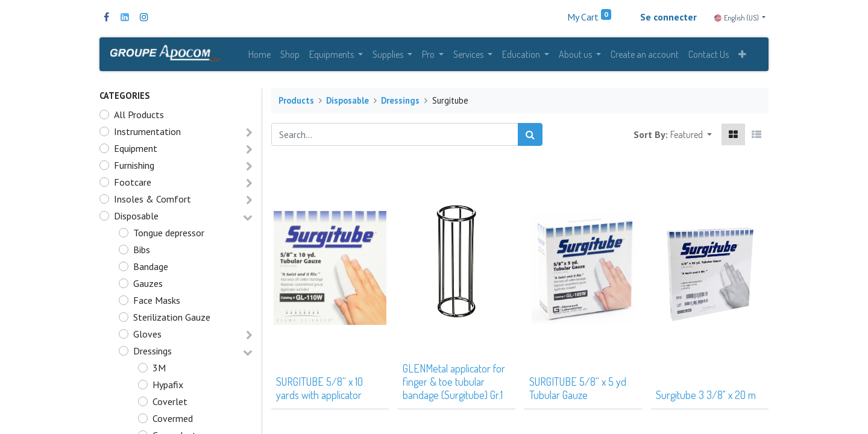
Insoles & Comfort (153, 202)
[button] (742, 55)
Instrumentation (147, 134)
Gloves (147, 337)
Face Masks (157, 303)
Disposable (136, 219)
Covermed (173, 421)
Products (296, 103)
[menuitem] (259, 55)
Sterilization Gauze (172, 320)
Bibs (142, 253)
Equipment (136, 151)
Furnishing (134, 168)
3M (159, 371)
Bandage (151, 269)
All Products (139, 118)
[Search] (530, 137)
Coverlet (170, 404)
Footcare (133, 185)
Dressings (153, 354)
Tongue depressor (169, 236)
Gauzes (148, 286)
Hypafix (168, 388)
